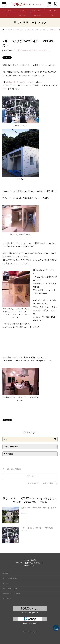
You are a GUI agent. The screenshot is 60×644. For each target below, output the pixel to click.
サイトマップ (7, 599)
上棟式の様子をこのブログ (17, 82)
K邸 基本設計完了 (14, 469)
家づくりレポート (33, 29)
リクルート (6, 583)
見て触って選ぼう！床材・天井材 (42, 483)
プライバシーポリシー (10, 589)
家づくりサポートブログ (16, 29)
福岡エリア (53, 29)
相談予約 (56, 6)
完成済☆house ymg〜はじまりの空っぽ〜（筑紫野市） (33, 50)
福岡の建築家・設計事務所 (11, 594)
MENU (4, 6)
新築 (44, 29)
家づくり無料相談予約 (10, 578)
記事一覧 (30, 476)
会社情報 (50, 6)
